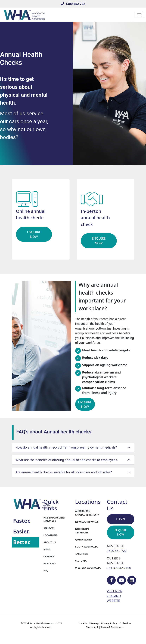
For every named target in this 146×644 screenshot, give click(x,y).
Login (121, 519)
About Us (50, 542)
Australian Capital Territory (87, 513)
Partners (50, 563)
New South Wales (87, 522)
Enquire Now (34, 234)
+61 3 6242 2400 (119, 568)
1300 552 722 (73, 4)
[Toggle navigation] (139, 15)
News (47, 549)
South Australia (86, 547)
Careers (49, 556)
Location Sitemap (89, 623)
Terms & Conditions (112, 627)
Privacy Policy (109, 623)
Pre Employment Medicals (55, 519)
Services (49, 528)
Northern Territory (82, 531)
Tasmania (82, 554)
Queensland (83, 540)
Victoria (81, 561)
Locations (50, 535)
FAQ (46, 570)
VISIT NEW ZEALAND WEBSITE (115, 596)
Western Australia (88, 568)
